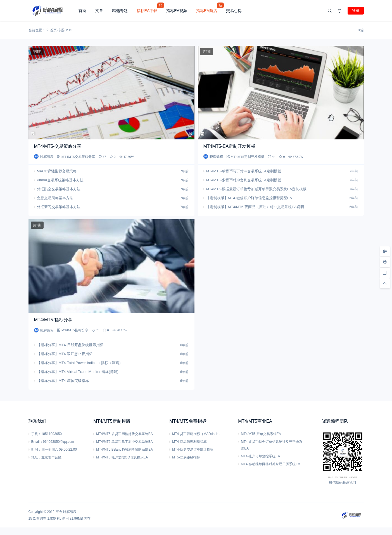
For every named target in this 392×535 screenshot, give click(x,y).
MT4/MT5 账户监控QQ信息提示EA (122, 457)
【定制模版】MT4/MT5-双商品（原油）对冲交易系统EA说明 (255, 207)
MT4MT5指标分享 (75, 330)
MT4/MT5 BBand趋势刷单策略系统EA (124, 450)
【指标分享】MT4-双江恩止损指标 (65, 354)
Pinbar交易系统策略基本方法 (60, 180)
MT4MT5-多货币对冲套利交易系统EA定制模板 (244, 180)
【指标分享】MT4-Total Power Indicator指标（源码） (80, 363)
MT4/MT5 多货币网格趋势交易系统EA (124, 434)
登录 (356, 10)
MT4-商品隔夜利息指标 (189, 442)
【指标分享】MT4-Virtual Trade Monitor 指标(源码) (78, 372)
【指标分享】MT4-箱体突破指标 (63, 381)
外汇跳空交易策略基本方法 (59, 189)
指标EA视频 (177, 11)
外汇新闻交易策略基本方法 (59, 207)
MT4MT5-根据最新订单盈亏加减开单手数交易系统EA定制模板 (256, 189)
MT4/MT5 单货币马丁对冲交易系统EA (124, 442)
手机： (36, 434)
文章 (99, 11)
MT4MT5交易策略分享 (78, 157)
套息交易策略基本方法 (55, 198)
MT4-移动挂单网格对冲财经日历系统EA (270, 464)
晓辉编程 (70, 512)
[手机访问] (385, 273)
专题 (61, 30)
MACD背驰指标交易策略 (57, 171)
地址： (36, 457)
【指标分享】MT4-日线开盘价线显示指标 (70, 345)
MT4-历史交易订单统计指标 (193, 450)
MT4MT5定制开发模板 (248, 157)
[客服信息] (385, 262)
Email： (37, 442)
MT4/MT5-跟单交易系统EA (261, 434)
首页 (82, 11)
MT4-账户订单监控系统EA (260, 456)
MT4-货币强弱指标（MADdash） (197, 434)
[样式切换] (385, 251)
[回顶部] (385, 283)
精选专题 (120, 11)
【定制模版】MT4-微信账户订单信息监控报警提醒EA (249, 198)
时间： (36, 450)
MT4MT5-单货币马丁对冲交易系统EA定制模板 (244, 171)
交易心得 (234, 11)
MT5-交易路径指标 (186, 457)
